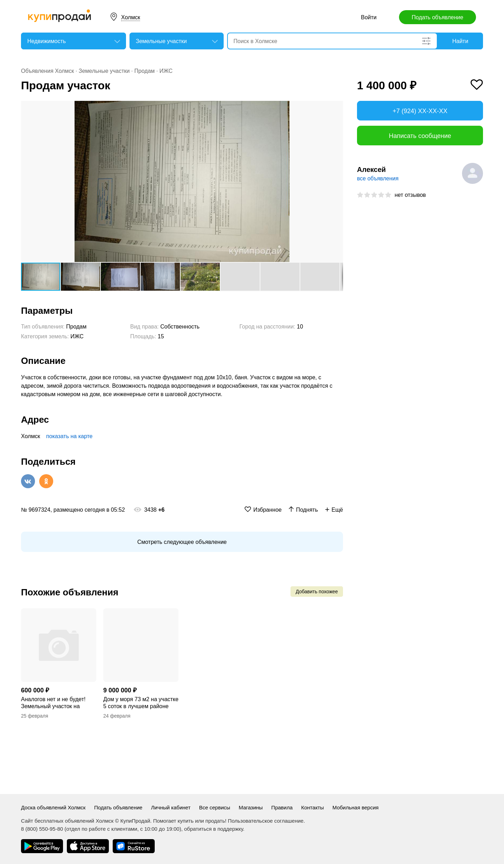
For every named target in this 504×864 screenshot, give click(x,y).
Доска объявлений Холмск (53, 807)
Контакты (312, 807)
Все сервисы (215, 807)
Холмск (131, 17)
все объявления (378, 178)
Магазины (251, 807)
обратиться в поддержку (213, 829)
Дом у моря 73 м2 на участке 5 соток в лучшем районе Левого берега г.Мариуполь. (141, 703)
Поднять (307, 510)
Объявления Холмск (47, 71)
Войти (369, 17)
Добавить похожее (317, 592)
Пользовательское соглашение (266, 821)
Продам (145, 71)
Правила (282, 807)
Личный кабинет (171, 807)
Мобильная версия (356, 807)
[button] (337, 107)
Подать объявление (437, 17)
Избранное (268, 510)
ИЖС (166, 71)
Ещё (337, 510)
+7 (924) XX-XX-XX (420, 111)
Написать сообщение (420, 136)
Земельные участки (104, 71)
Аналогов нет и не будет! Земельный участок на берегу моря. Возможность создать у (56, 703)
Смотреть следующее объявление (182, 542)
